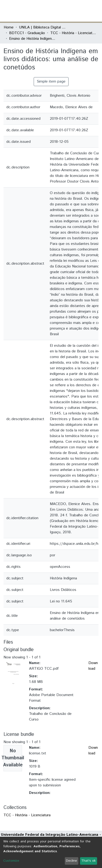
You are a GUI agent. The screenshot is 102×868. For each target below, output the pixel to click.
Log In (81, 11)
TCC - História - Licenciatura (74, 33)
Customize (11, 861)
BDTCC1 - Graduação (27, 33)
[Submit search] (64, 11)
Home (9, 27)
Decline (71, 861)
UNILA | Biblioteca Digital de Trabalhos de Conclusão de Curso (42, 27)
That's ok (88, 861)
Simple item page (51, 82)
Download (93, 666)
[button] (71, 11)
